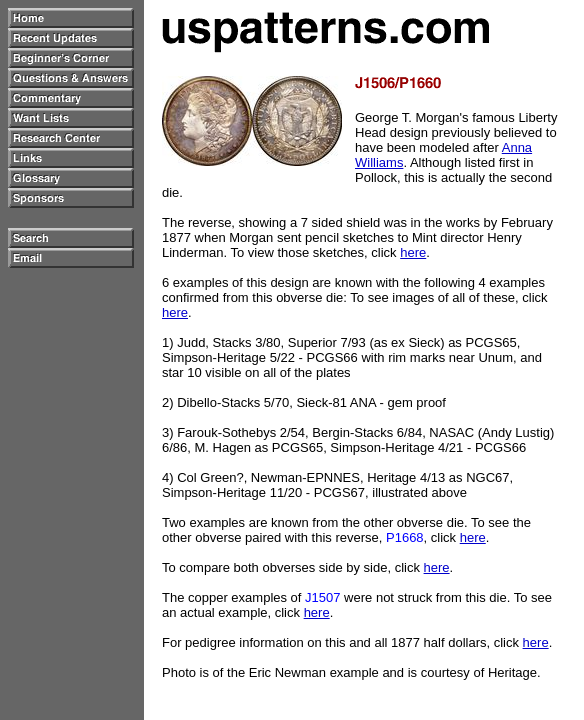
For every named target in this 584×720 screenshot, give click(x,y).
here (413, 252)
